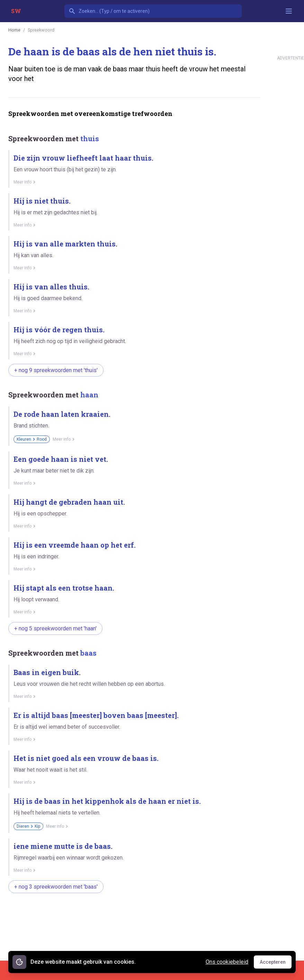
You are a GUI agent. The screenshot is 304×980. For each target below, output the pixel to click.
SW (16, 11)
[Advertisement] (134, 920)
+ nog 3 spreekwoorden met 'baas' (56, 887)
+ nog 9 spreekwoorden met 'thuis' (56, 370)
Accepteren (276, 964)
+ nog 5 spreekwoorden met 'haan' (55, 628)
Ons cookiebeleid (227, 962)
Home (14, 30)
